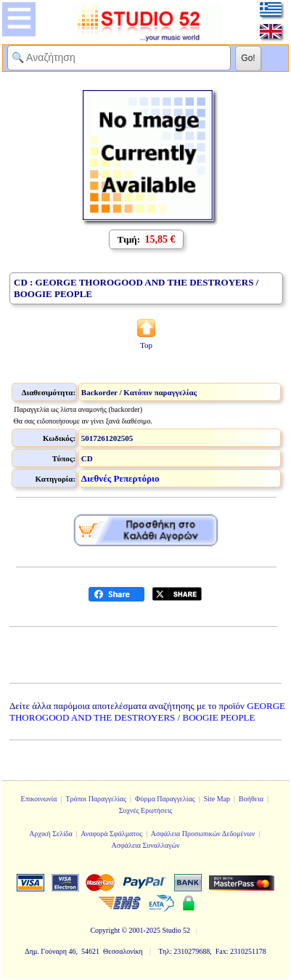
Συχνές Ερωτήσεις (146, 810)
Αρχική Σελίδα (51, 834)
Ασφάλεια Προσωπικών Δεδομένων (203, 834)
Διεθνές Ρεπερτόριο (120, 478)
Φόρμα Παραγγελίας (165, 799)
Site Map (217, 799)
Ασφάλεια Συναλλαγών (145, 845)
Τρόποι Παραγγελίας (96, 799)
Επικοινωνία (39, 799)
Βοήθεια (251, 799)
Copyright (105, 930)
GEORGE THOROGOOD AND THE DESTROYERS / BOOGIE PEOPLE (147, 712)
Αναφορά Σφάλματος (111, 834)
